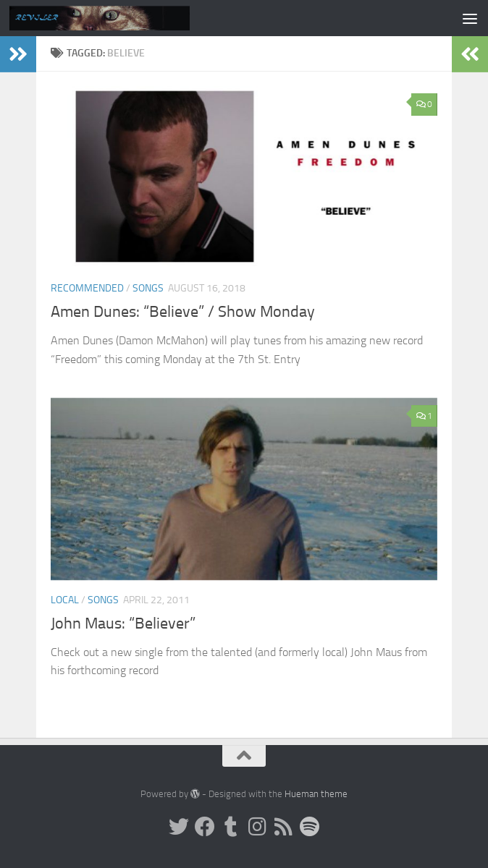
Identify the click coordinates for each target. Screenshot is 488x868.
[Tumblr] (231, 827)
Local (65, 600)
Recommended (87, 288)
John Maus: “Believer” (123, 624)
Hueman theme (316, 794)
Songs (148, 288)
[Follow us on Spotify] (309, 827)
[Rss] (283, 827)
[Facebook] (205, 827)
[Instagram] (257, 827)
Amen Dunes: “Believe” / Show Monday (183, 312)
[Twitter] (179, 827)
